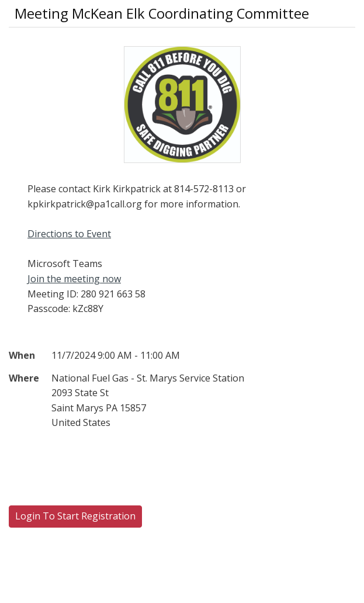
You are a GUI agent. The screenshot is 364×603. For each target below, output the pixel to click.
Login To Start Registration (75, 516)
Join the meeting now (74, 279)
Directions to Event (69, 234)
